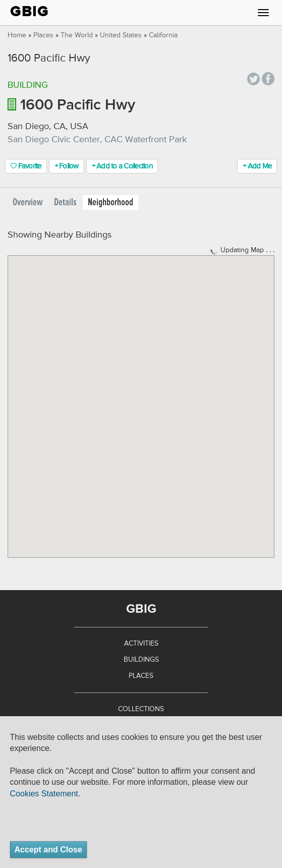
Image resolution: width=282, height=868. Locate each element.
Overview (28, 202)
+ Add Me (257, 166)
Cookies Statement (44, 794)
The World (77, 35)
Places (43, 35)
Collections (141, 709)
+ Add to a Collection (122, 166)
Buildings (141, 660)
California (163, 35)
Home (17, 35)
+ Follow (67, 166)
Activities (141, 644)
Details (65, 202)
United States (121, 35)
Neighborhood (110, 202)
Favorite (26, 166)
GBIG (30, 11)
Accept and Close (48, 850)
